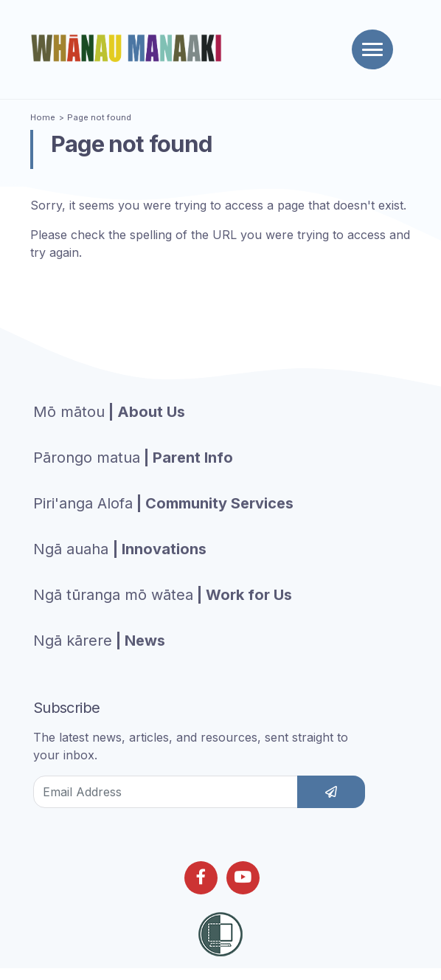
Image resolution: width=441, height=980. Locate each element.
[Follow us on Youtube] (243, 878)
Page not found (99, 117)
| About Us (109, 412)
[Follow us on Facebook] (201, 878)
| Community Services (163, 503)
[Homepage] (129, 48)
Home (43, 117)
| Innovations (120, 549)
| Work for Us (163, 595)
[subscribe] (331, 792)
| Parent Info (133, 458)
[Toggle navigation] (372, 49)
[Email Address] (166, 792)
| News (99, 641)
